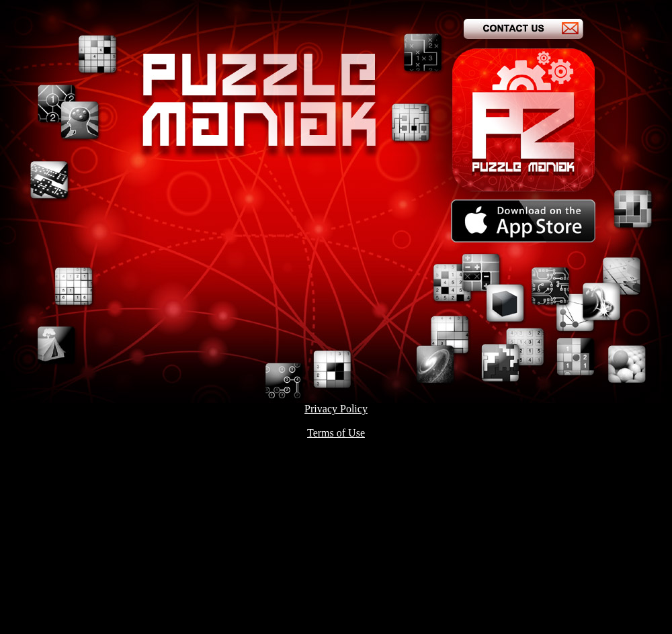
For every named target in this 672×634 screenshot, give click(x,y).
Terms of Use (336, 433)
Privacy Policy (336, 409)
